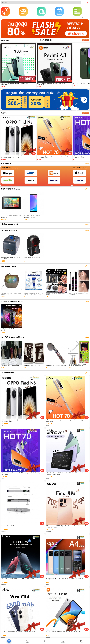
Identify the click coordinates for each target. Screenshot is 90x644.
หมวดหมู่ (81, 17)
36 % (70, 81)
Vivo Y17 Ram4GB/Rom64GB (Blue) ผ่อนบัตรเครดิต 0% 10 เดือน (34, 217)
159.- (48, 368)
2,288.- (40, 87)
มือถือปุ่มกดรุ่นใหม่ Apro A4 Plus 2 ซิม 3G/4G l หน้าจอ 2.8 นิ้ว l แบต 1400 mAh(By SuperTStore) (66, 579)
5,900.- (48, 426)
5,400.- (40, 160)
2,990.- (3, 297)
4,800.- (4, 635)
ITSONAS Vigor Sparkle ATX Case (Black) (10, 329)
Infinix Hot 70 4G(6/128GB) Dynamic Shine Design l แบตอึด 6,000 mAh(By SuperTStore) (53, 157)
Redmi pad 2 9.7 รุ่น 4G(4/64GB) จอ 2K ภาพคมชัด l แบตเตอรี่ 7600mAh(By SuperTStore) (64, 632)
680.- (48, 582)
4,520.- (4, 476)
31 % (86, 576)
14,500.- (5, 582)
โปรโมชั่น (9, 17)
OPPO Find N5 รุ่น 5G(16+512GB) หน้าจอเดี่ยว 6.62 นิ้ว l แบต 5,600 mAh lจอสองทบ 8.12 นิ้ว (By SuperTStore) (18, 157)
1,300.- (3, 332)
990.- (48, 584)
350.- (3, 368)
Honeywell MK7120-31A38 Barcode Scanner (32, 258)
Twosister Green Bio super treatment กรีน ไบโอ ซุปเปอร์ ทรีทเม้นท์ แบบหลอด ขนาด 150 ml (33, 294)
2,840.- (4, 87)
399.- (25, 368)
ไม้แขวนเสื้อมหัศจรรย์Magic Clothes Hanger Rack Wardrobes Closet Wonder (77, 365)
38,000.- (4, 426)
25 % (86, 523)
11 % (86, 629)
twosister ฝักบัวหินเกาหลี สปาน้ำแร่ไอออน (56, 366)
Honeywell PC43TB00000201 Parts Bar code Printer (11, 258)
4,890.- (49, 635)
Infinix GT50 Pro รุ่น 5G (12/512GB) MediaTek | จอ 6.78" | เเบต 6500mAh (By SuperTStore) (20, 579)
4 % (42, 629)
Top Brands (63, 17)
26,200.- (49, 529)
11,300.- (4, 261)
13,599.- (4, 584)
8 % (34, 154)
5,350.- (26, 261)
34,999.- (49, 532)
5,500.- (26, 219)
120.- (70, 297)
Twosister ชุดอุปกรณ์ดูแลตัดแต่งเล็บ (32, 366)
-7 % (42, 576)
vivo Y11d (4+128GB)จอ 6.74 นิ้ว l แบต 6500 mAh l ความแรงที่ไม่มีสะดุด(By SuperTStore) (19, 632)
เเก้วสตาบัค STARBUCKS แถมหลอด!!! (10, 366)
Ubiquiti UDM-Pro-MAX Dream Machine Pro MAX (14, 526)
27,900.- (5, 529)
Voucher (27, 17)
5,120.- (49, 476)
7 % (87, 470)
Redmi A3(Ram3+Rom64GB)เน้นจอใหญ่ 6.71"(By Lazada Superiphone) (51, 84)
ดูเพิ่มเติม (85, 40)
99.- (47, 297)
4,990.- (3, 479)
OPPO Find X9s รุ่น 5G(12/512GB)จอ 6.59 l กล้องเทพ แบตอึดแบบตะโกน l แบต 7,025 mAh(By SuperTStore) (66, 527)
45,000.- (4, 219)
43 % (34, 81)
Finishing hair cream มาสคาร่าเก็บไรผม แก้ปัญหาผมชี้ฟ (78, 294)
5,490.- (48, 479)
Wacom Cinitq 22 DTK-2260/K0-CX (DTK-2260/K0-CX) (11, 217)
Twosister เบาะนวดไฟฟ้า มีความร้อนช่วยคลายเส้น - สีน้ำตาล (11, 294)
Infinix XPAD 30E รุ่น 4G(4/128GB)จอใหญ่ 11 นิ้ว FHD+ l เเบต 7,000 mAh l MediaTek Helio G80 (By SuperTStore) (66, 474)
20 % (42, 523)
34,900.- (4, 532)
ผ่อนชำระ (45, 17)
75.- (25, 297)
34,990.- (4, 160)
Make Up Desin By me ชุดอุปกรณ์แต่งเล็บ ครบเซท (56, 294)
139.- (70, 368)
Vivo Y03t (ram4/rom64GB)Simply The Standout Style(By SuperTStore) (15, 84)
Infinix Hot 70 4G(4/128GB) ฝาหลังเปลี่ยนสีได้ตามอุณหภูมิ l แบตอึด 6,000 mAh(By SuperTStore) (21, 474)
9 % (42, 470)
